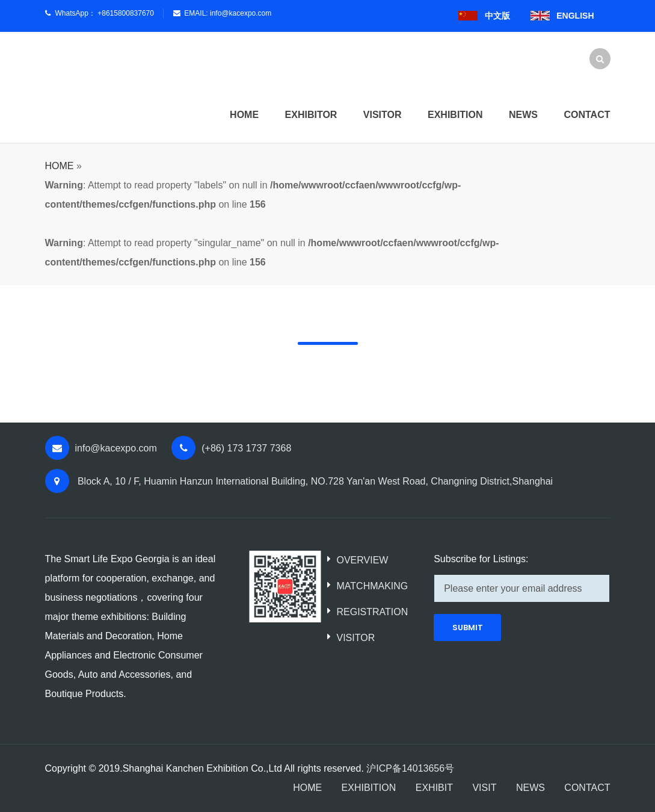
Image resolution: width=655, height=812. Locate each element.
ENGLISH (575, 16)
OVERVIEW (362, 560)
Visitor (383, 115)
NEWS (530, 788)
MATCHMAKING (372, 586)
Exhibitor (311, 115)
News (523, 115)
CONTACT (587, 788)
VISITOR (355, 638)
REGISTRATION (372, 612)
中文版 (497, 16)
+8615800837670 (126, 13)
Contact (587, 115)
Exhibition (455, 115)
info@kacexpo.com (241, 13)
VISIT (484, 788)
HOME (244, 115)
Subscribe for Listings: (481, 559)
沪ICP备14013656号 (410, 768)
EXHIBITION (369, 788)
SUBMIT (468, 628)
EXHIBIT (434, 788)
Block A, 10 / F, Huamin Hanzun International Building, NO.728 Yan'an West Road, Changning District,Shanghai (314, 481)
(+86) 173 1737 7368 (246, 448)
